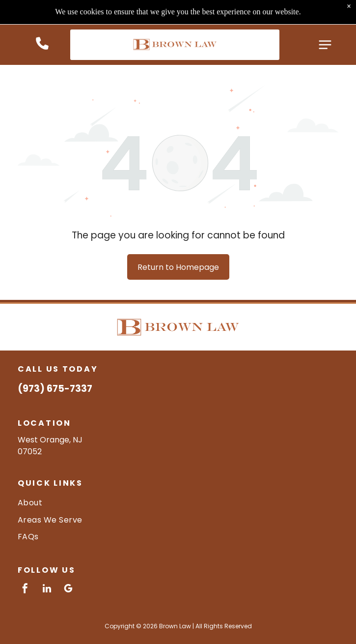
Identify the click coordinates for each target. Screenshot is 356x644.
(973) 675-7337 (55, 389)
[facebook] (25, 590)
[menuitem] (178, 502)
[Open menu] (325, 20)
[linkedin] (47, 590)
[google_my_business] (68, 590)
